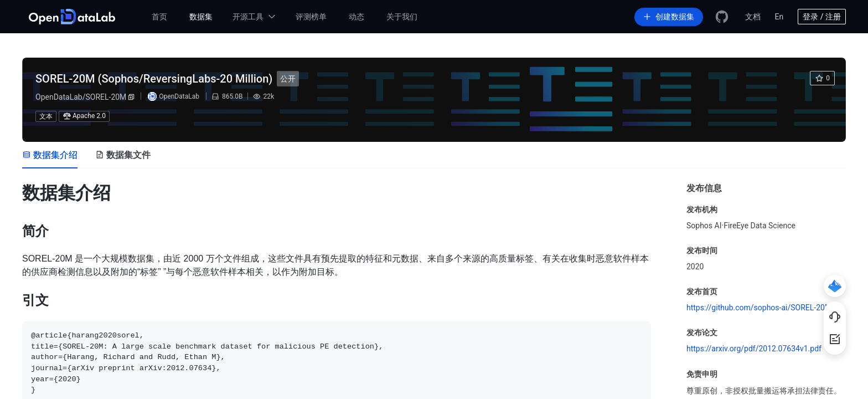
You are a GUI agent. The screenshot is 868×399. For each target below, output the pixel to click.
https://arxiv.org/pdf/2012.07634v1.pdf (754, 349)
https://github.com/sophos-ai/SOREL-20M (759, 308)
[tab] (50, 155)
